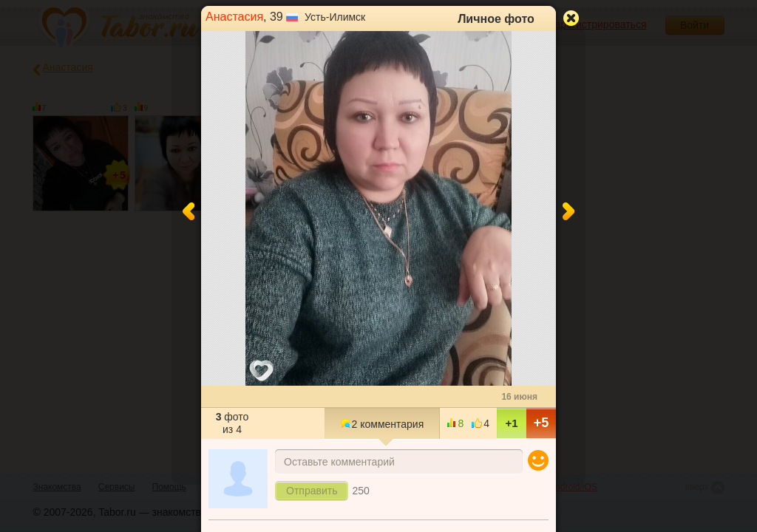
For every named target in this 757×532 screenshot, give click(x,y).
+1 (511, 423)
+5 (542, 423)
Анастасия (234, 17)
